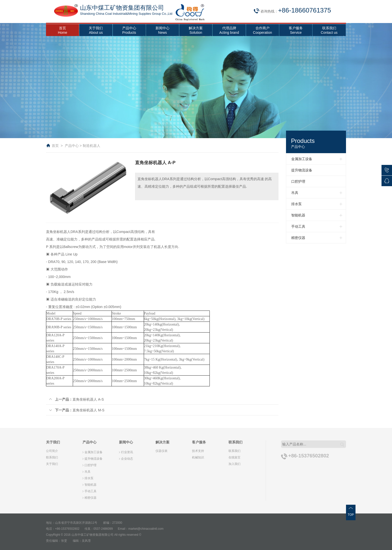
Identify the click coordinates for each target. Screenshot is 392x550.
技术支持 (198, 451)
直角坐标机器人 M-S (76, 410)
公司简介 (52, 451)
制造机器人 (91, 146)
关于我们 (52, 464)
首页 (55, 146)
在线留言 (234, 457)
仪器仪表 (161, 451)
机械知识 (198, 457)
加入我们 (234, 464)
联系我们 (52, 457)
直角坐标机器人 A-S (76, 399)
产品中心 (72, 146)
